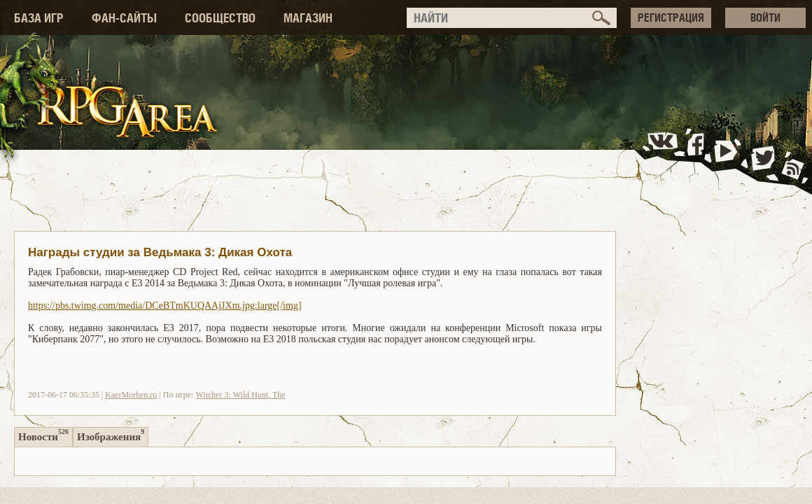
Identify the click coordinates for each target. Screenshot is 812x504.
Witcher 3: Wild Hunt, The (240, 395)
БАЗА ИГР (39, 18)
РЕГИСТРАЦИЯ (671, 17)
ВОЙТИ (765, 17)
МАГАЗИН (308, 18)
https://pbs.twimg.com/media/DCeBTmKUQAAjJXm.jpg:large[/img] (165, 306)
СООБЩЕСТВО (220, 18)
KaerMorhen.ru (131, 395)
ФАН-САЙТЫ (124, 18)
